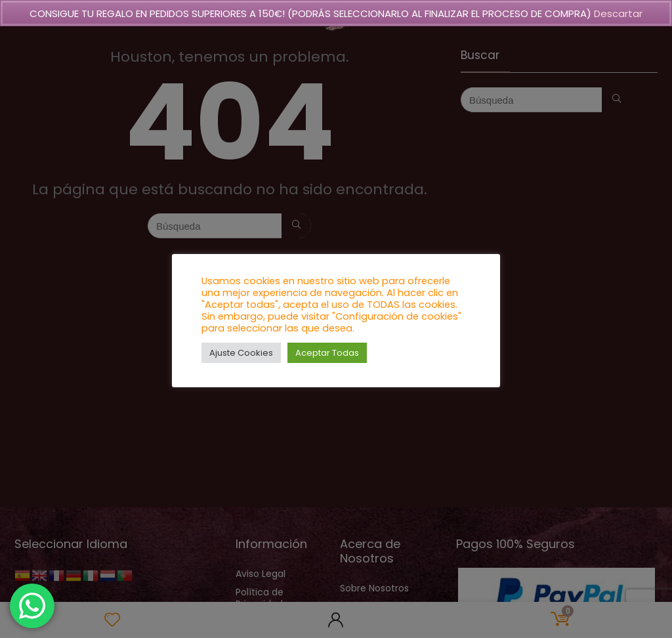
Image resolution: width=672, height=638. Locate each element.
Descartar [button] (618, 13)
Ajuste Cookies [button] (241, 353)
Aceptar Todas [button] (327, 353)
